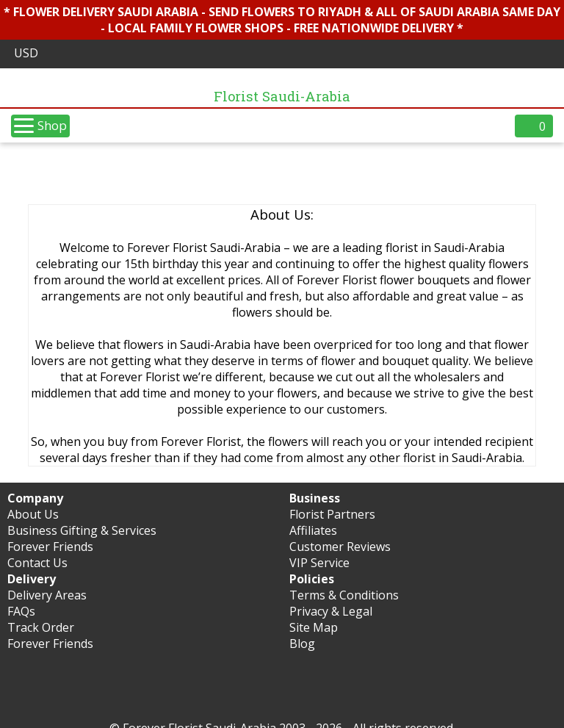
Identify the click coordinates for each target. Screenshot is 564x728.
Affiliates (313, 530)
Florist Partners (332, 514)
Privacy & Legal (331, 611)
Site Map (314, 627)
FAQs (21, 611)
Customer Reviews (340, 547)
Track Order (41, 627)
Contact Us (37, 563)
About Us (33, 514)
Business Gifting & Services (82, 530)
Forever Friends (50, 547)
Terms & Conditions (344, 595)
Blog (302, 644)
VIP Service (319, 563)
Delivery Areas (47, 595)
